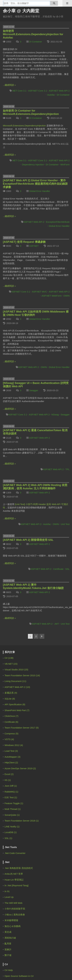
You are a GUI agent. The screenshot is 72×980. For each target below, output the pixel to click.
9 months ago (13, 738)
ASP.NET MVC (39, 292)
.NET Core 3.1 (19, 91)
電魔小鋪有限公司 (15, 883)
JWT (57, 624)
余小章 (13, 667)
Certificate (58, 569)
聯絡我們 (43, 871)
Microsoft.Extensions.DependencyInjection (24, 126)
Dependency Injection (33, 164)
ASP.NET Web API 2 (59, 91)
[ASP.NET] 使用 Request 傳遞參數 (24, 242)
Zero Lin (14, 679)
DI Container (36, 42)
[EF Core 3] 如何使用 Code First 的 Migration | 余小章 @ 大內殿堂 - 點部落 (35, 752)
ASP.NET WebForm (52, 296)
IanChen (14, 728)
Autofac (51, 95)
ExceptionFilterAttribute (58, 222)
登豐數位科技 (45, 883)
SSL (67, 569)
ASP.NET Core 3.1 (38, 91)
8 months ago (13, 721)
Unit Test (65, 524)
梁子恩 (13, 778)
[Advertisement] (22, 830)
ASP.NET (34, 246)
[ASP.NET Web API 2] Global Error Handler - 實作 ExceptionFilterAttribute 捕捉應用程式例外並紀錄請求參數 (35, 184)
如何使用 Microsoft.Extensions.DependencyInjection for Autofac (33, 34)
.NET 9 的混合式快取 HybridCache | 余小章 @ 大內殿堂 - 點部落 (31, 672)
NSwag (55, 415)
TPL (68, 469)
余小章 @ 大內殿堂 (21, 11)
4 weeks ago (63, 672)
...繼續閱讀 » (9, 85)
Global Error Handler (40, 191)
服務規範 (29, 871)
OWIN (66, 296)
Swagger (34, 390)
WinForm (65, 164)
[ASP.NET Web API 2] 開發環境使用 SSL (28, 540)
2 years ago (13, 771)
